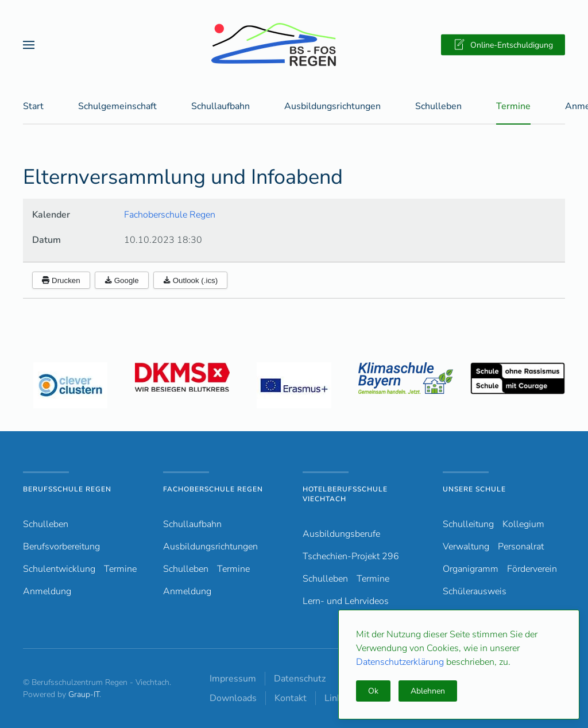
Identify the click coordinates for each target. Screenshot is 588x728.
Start (33, 107)
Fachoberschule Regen (170, 215)
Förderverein (532, 569)
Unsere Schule (474, 489)
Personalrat (521, 547)
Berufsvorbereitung (61, 547)
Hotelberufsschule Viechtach (345, 494)
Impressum (233, 679)
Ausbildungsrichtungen (210, 547)
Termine (513, 107)
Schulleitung (468, 524)
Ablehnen (428, 691)
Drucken (61, 281)
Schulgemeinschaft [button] (117, 107)
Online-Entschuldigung (503, 45)
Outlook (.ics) (191, 281)
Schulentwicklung (59, 569)
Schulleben (438, 107)
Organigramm (471, 569)
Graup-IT (84, 694)
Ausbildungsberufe (341, 534)
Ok (373, 691)
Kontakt (291, 698)
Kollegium (523, 524)
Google (122, 281)
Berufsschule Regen (67, 489)
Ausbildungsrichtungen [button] (332, 107)
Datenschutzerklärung (401, 662)
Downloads (233, 698)
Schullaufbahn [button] (220, 107)
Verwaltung (466, 547)
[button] (29, 44)
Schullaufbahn (192, 524)
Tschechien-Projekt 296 (351, 556)
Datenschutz (300, 679)
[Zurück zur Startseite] (294, 44)
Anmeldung (47, 591)
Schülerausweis (475, 591)
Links (335, 698)
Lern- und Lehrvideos (346, 601)
